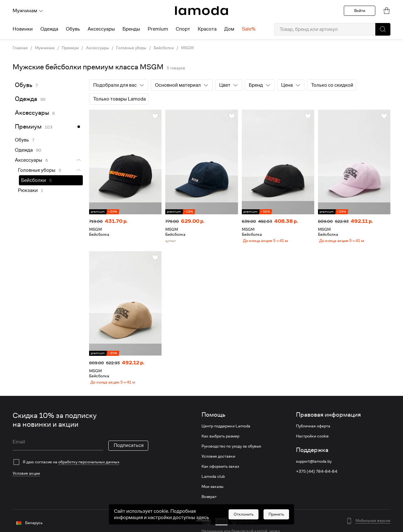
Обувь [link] (24, 85)
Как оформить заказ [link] (220, 471)
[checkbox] (80, 467)
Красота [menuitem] (207, 29)
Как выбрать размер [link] (220, 441)
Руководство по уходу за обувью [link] (231, 451)
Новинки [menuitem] (23, 29)
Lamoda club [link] (213, 481)
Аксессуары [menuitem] (101, 29)
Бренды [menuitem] (131, 29)
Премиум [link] (70, 48)
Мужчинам (28, 11)
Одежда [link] (26, 99)
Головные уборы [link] (131, 48)
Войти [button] (360, 11)
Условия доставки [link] (218, 461)
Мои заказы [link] (213, 491)
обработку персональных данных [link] (89, 467)
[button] (383, 29)
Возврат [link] (209, 501)
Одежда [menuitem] (49, 29)
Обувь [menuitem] (73, 29)
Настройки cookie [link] (312, 441)
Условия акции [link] (26, 478)
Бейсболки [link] (164, 48)
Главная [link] (20, 48)
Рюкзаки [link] (28, 190)
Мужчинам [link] (45, 48)
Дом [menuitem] (229, 29)
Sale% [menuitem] (249, 29)
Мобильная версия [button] (373, 525)
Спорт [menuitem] (183, 29)
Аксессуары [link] (97, 48)
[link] (201, 11)
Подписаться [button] (129, 450)
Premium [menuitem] (158, 29)
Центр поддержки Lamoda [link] (226, 431)
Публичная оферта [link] (313, 431)
